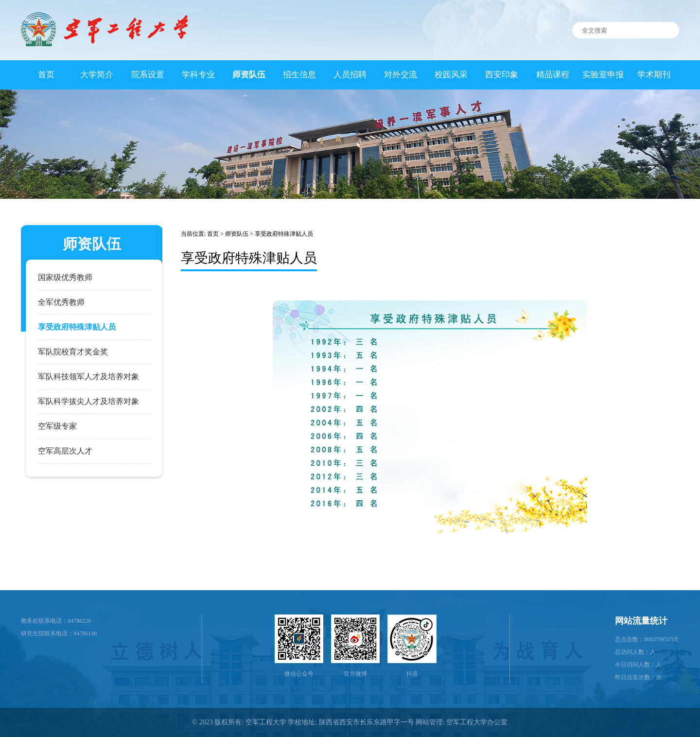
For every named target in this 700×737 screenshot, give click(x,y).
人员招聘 (350, 75)
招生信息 (299, 75)
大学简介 (97, 75)
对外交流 (401, 75)
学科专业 (198, 75)
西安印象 (502, 75)
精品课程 (553, 75)
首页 (46, 75)
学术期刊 (654, 75)
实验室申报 (603, 75)
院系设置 (148, 75)
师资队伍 (249, 75)
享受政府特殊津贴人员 (284, 234)
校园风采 (451, 75)
